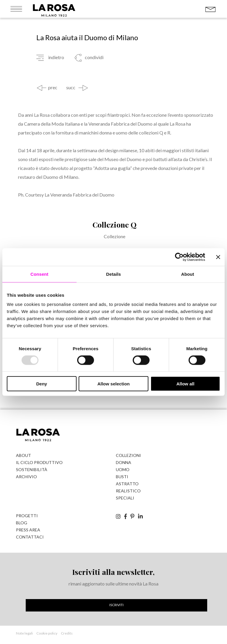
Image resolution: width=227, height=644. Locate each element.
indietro (56, 57)
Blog (22, 523)
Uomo (123, 469)
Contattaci (30, 537)
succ (71, 87)
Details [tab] (113, 274)
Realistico (128, 491)
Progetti (27, 516)
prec (53, 87)
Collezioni (128, 455)
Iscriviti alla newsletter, (113, 572)
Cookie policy (47, 633)
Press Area (28, 530)
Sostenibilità (32, 469)
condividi (94, 57)
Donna (124, 462)
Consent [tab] (39, 274)
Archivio (26, 477)
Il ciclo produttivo (39, 462)
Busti (122, 477)
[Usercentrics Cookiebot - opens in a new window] (179, 257)
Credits (67, 633)
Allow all (185, 384)
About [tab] (188, 274)
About (23, 455)
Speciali (125, 498)
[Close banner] (218, 257)
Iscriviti (116, 605)
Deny (42, 384)
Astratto (127, 484)
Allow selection (113, 384)
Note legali (24, 633)
